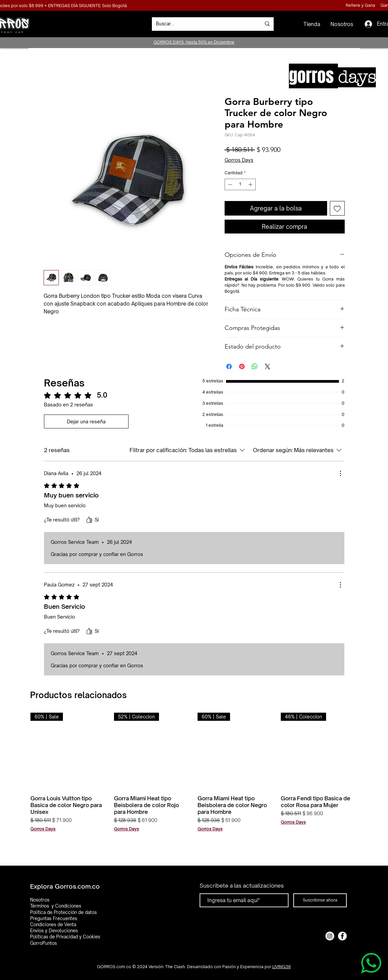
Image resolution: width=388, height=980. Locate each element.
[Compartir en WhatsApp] (255, 366)
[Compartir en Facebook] (229, 366)
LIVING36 (282, 967)
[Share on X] (268, 366)
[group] (194, 777)
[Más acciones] (340, 473)
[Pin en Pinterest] (242, 366)
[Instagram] (330, 936)
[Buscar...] (203, 24)
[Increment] (251, 184)
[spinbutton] (240, 184)
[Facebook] (342, 936)
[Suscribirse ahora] (320, 900)
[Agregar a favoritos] (337, 208)
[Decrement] (229, 184)
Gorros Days (239, 160)
